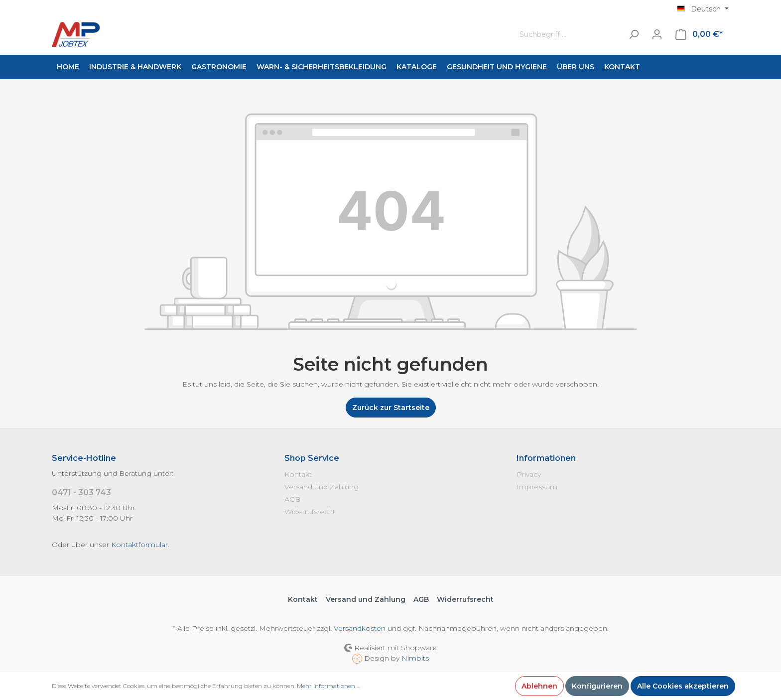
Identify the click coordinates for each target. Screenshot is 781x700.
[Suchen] (634, 35)
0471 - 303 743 (81, 492)
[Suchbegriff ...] (569, 35)
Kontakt (298, 474)
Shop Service (312, 458)
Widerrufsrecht (310, 512)
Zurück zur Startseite (391, 408)
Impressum (537, 487)
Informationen (546, 458)
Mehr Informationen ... (328, 686)
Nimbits (415, 658)
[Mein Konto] (657, 34)
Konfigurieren (597, 686)
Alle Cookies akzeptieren (683, 686)
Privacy (529, 474)
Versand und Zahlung (322, 487)
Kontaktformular (139, 545)
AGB (292, 499)
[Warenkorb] (699, 34)
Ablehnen (539, 686)
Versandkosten (360, 628)
